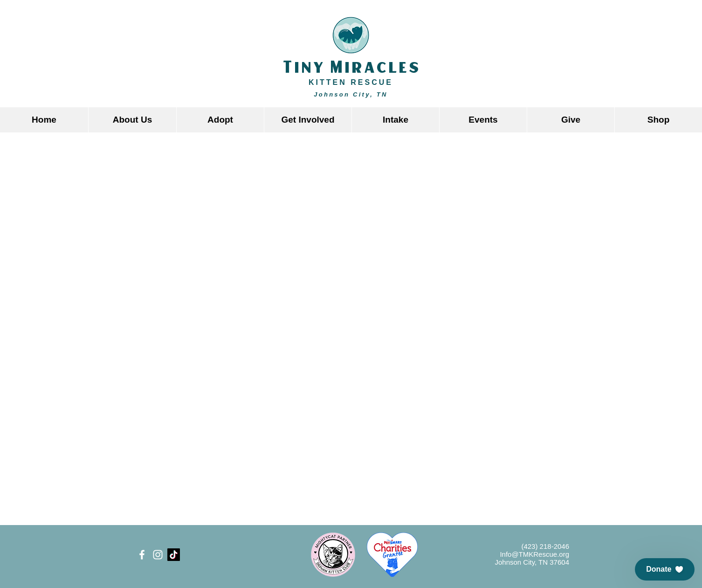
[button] (220, 120)
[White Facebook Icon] (142, 555)
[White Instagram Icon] (158, 555)
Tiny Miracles (351, 68)
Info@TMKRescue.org (534, 554)
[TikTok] (174, 555)
